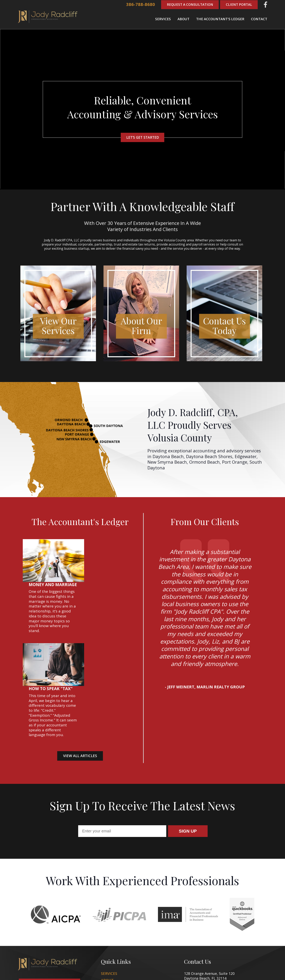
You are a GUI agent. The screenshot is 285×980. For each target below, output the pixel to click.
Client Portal (239, 4)
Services (163, 19)
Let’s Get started (143, 137)
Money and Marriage (104, 542)
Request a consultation (49, 939)
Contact (259, 19)
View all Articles (80, 670)
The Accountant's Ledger (220, 19)
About (183, 19)
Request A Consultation (189, 4)
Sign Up (188, 786)
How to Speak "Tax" (102, 603)
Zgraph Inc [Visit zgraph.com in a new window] (182, 972)
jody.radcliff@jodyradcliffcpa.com (224, 950)
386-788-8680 (139, 4)
